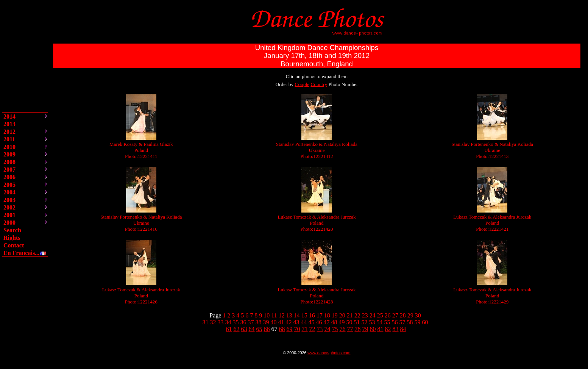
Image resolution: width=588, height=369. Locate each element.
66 (267, 329)
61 (229, 329)
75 (335, 329)
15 (304, 315)
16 (312, 315)
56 (395, 322)
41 (281, 322)
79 (365, 329)
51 (357, 322)
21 (350, 315)
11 (274, 315)
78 (358, 329)
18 (327, 315)
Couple (302, 84)
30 (418, 315)
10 (267, 315)
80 (373, 329)
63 (244, 329)
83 (396, 329)
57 (402, 322)
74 (328, 329)
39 (266, 322)
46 (319, 322)
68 (282, 329)
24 (373, 315)
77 (350, 329)
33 (221, 322)
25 (380, 315)
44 (304, 322)
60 (425, 322)
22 (357, 315)
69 (290, 329)
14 (297, 315)
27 (395, 315)
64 (252, 329)
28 (403, 315)
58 (410, 322)
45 (312, 322)
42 (289, 322)
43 (296, 322)
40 (274, 322)
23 (365, 315)
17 (320, 315)
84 (403, 329)
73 (320, 329)
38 (259, 322)
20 (342, 315)
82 (388, 329)
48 (334, 322)
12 (282, 315)
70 (297, 329)
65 (259, 329)
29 (410, 315)
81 (381, 329)
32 (213, 322)
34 (228, 322)
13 (289, 315)
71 (305, 329)
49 (342, 322)
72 (312, 329)
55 (387, 322)
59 (418, 322)
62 (237, 329)
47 (327, 322)
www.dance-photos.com (329, 353)
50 (349, 322)
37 (251, 322)
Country (319, 84)
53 (372, 322)
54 (380, 322)
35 (236, 322)
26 (388, 315)
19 (335, 315)
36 (243, 322)
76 (343, 329)
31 (206, 322)
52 (365, 322)
